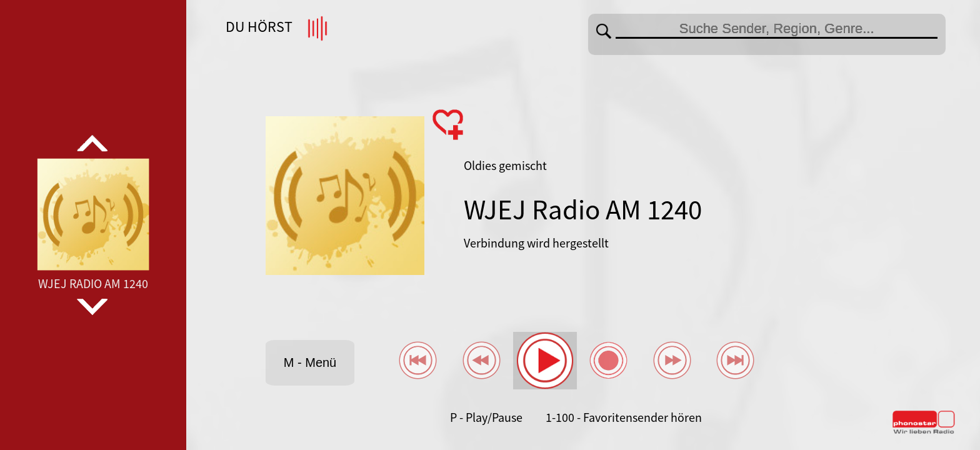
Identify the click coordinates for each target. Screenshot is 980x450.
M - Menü (310, 362)
